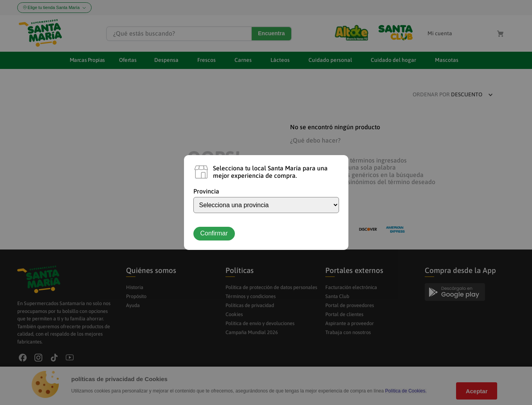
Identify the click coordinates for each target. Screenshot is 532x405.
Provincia (206, 191)
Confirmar (214, 233)
